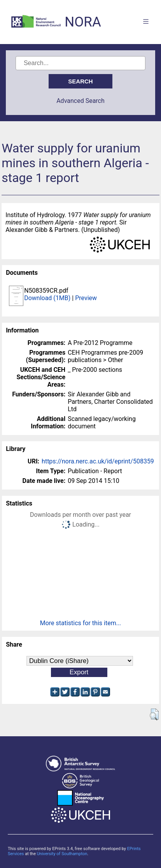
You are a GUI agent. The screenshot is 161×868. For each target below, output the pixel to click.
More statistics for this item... (81, 623)
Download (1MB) (47, 298)
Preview (86, 298)
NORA (83, 22)
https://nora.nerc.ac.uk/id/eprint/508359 (98, 461)
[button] (154, 714)
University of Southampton (62, 854)
